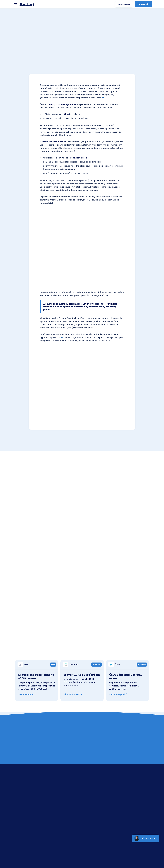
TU (103, 98)
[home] (27, 4)
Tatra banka (95, 800)
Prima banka (95, 805)
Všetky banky (139, 473)
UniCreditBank (95, 810)
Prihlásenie (144, 4)
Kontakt (126, 785)
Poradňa (126, 795)
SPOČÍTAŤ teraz (82, 63)
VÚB (91, 790)
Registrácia (124, 4)
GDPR (125, 800)
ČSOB (91, 795)
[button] (15, 4)
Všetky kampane (137, 652)
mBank (92, 820)
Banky (125, 790)
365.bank (93, 815)
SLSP (91, 785)
